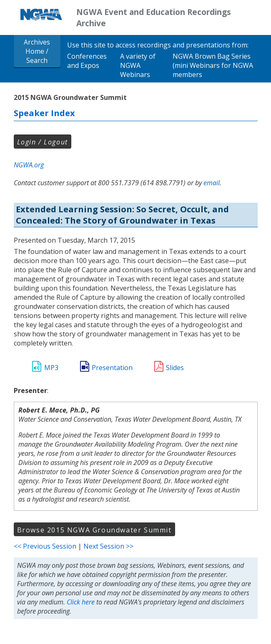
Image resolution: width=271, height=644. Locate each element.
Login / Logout (43, 142)
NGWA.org (29, 165)
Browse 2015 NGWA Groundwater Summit (94, 530)
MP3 (51, 368)
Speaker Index (44, 113)
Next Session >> (108, 546)
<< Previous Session (45, 546)
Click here (81, 602)
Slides (175, 368)
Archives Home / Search (37, 51)
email (212, 183)
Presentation (112, 368)
